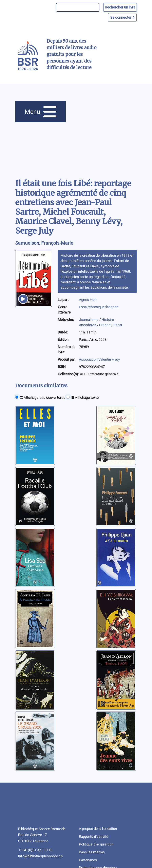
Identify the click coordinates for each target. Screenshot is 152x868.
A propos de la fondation (98, 829)
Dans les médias (92, 852)
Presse (105, 325)
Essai (118, 325)
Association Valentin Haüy (99, 359)
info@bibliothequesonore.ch (40, 856)
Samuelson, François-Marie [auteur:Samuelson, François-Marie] (44, 243)
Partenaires (88, 860)
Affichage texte (85, 397)
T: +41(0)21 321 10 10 (35, 850)
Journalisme (89, 320)
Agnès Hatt (88, 300)
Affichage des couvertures (43, 397)
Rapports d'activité (94, 837)
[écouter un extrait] (23, 299)
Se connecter (122, 17)
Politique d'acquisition (96, 844)
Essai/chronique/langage (99, 307)
